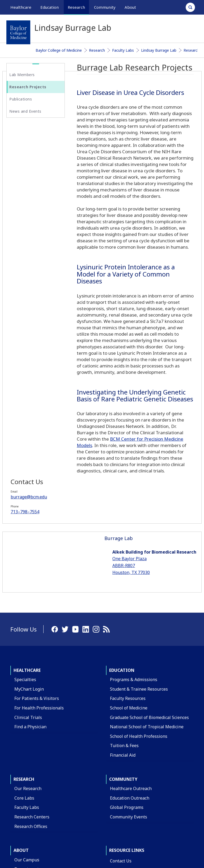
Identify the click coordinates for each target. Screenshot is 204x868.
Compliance (122, 795)
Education (122, 548)
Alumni (22, 804)
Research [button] (76, 7)
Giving (21, 794)
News (116, 777)
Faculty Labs (123, 50)
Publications (21, 99)
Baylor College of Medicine (59, 50)
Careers (118, 758)
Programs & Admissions (134, 558)
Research (97, 50)
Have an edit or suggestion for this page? (38, 856)
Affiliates (23, 775)
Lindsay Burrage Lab (159, 50)
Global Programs (127, 685)
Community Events (129, 695)
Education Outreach (130, 676)
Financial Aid (123, 633)
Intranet (186, 829)
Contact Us (121, 739)
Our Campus (27, 738)
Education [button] (50, 7)
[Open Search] (190, 7)
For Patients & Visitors (37, 576)
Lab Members (22, 75)
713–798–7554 (29, 167)
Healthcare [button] (21, 7)
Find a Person (124, 748)
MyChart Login (29, 567)
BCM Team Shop (126, 767)
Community (123, 657)
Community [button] (105, 7)
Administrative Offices (36, 766)
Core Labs (24, 676)
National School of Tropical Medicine (147, 605)
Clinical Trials (28, 595)
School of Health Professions (139, 614)
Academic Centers (32, 757)
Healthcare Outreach (131, 667)
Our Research (28, 667)
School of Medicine (129, 586)
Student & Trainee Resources (139, 567)
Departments (28, 747)
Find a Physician (30, 605)
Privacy (165, 829)
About (21, 728)
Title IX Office (124, 786)
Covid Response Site (130, 805)
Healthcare (27, 548)
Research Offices (31, 704)
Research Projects (28, 87)
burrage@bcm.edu (33, 152)
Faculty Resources (128, 576)
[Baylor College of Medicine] (18, 32)
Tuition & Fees (124, 624)
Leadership (26, 785)
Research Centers (32, 695)
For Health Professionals (39, 586)
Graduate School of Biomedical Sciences (149, 595)
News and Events (25, 111)
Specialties (25, 558)
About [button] (130, 7)
